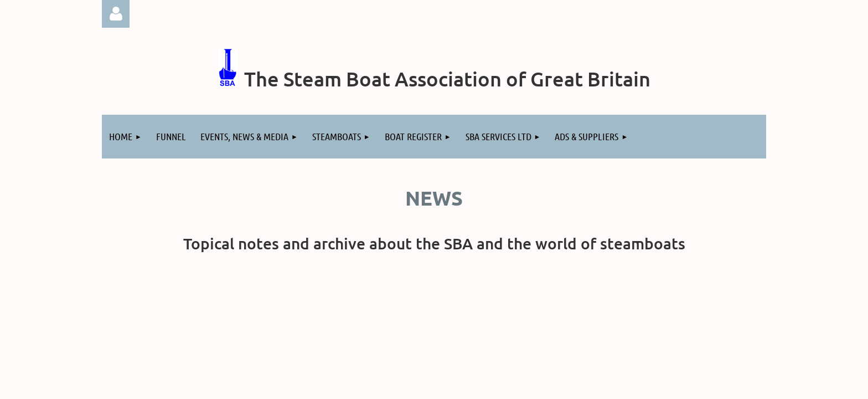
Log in (116, 14)
